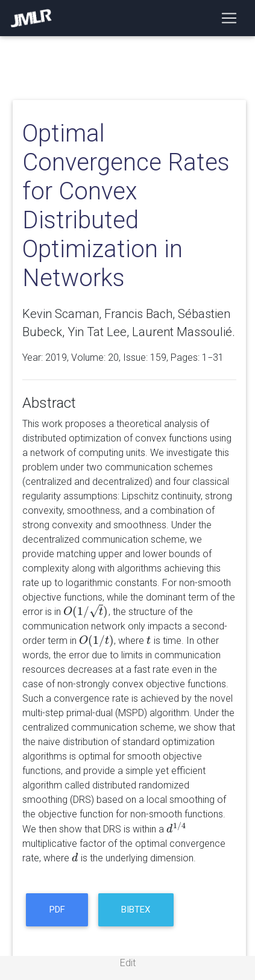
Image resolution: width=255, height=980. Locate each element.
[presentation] (86, 612)
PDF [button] (57, 910)
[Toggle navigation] (229, 18)
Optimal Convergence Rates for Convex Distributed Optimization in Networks (126, 206)
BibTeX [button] (136, 910)
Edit (128, 963)
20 (113, 357)
